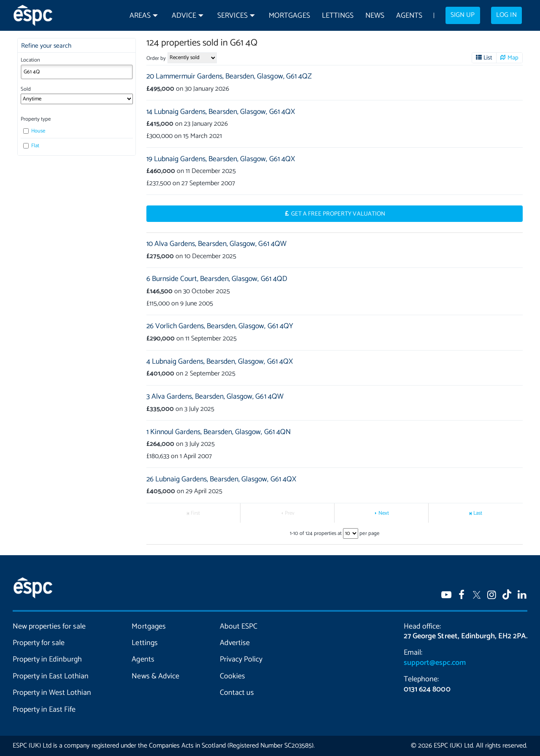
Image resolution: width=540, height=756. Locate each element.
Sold (26, 89)
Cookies (232, 676)
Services (232, 16)
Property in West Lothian (52, 693)
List (488, 58)
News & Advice (155, 676)
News (375, 16)
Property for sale (39, 643)
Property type (36, 119)
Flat (31, 146)
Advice (184, 16)
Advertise (235, 643)
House (34, 131)
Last (478, 513)
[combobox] (77, 72)
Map (513, 58)
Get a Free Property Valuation (338, 214)
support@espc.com (435, 663)
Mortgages (289, 16)
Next (384, 513)
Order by (156, 58)
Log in (506, 15)
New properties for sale (49, 626)
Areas (140, 16)
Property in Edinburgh (47, 659)
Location (30, 60)
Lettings (338, 16)
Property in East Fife (44, 710)
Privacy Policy (241, 659)
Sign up (463, 15)
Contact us (237, 693)
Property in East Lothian (51, 676)
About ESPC (239, 626)
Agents (409, 16)
